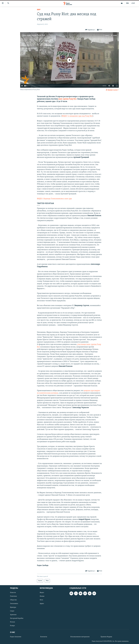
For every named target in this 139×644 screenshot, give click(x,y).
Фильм (42, 596)
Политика (13, 596)
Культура (13, 607)
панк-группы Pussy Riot (67, 99)
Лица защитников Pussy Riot (34, 35)
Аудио (42, 604)
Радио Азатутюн (16, 637)
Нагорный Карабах (17, 618)
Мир (39, 10)
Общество (13, 600)
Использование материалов (80, 637)
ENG (127, 3)
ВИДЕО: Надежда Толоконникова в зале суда (54, 199)
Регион (13, 622)
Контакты (44, 637)
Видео (42, 593)
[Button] (90, 30)
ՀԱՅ (133, 3)
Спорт (12, 611)
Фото (41, 600)
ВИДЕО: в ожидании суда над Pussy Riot (77, 116)
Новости (13, 593)
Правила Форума (106, 637)
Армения (13, 615)
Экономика (14, 604)
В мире (12, 626)
